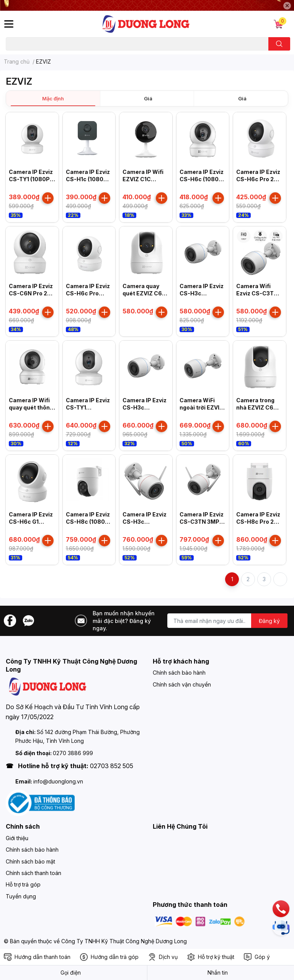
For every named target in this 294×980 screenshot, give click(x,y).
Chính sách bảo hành (179, 673)
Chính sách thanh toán (33, 873)
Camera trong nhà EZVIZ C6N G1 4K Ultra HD (257, 408)
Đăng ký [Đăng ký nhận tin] (269, 621)
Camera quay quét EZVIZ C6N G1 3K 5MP (144, 293)
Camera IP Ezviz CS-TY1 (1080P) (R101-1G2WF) (31, 179)
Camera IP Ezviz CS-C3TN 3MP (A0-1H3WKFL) (202, 522)
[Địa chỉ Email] (227, 621)
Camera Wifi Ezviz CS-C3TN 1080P (257, 293)
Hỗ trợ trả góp (23, 884)
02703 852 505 (112, 766)
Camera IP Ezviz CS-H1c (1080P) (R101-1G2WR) (88, 179)
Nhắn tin (218, 973)
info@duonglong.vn (58, 781)
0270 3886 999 (73, 753)
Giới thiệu (17, 838)
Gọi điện (71, 973)
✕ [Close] (287, 6)
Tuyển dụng (21, 896)
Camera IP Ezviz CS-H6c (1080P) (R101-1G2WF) (202, 179)
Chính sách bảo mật (30, 861)
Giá (148, 98)
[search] (279, 44)
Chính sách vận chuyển (182, 684)
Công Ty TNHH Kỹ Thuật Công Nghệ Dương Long (124, 941)
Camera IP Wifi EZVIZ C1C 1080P (143, 179)
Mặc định (53, 98)
